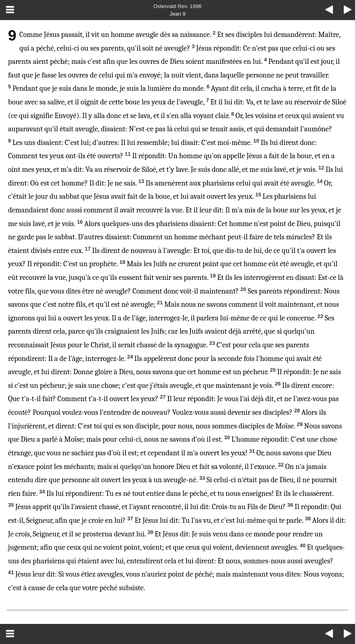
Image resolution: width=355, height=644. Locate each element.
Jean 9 (177, 14)
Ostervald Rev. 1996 (177, 6)
